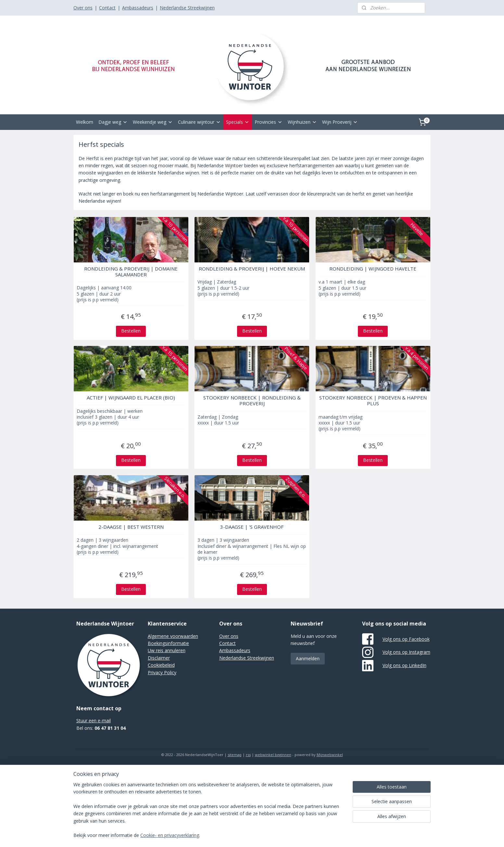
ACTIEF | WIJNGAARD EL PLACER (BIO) (131, 398)
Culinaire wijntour (199, 122)
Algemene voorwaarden (173, 636)
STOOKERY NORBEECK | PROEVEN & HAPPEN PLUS (373, 400)
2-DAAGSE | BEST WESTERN (131, 527)
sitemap (235, 755)
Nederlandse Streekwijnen (187, 8)
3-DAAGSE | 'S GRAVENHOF (252, 527)
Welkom (85, 122)
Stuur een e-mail (94, 721)
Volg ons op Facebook (406, 639)
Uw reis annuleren (167, 650)
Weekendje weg (153, 122)
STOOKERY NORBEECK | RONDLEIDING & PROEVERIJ (252, 400)
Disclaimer (159, 658)
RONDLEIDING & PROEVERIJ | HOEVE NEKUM (252, 269)
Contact (107, 8)
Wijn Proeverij (340, 122)
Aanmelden (308, 658)
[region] (209, 814)
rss (248, 755)
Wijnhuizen (302, 122)
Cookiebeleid (161, 665)
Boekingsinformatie (168, 643)
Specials (238, 122)
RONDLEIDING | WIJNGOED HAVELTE (373, 269)
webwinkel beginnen (273, 755)
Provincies (269, 122)
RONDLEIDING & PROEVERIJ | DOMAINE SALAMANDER (131, 272)
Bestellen (131, 331)
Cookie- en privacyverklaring (170, 835)
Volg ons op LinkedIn (404, 665)
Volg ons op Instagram (406, 652)
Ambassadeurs (138, 8)
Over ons (83, 8)
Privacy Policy (162, 672)
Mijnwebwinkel (330, 755)
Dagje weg (113, 122)
